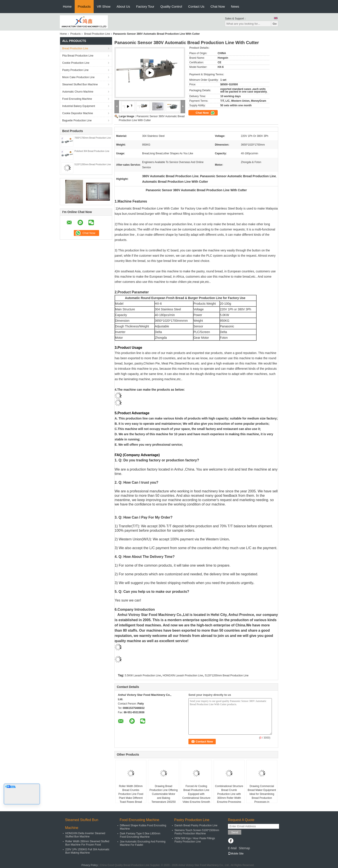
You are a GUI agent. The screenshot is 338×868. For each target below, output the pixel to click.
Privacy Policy (90, 865)
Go (275, 24)
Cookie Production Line (76, 63)
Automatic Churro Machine (78, 92)
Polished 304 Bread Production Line (92, 151)
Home (67, 6)
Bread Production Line (97, 34)
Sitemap (244, 848)
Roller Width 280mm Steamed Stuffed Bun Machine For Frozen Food (87, 843)
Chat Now (218, 6)
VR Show (104, 6)
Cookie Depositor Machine (78, 113)
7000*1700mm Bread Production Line (93, 138)
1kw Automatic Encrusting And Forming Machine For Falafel (143, 843)
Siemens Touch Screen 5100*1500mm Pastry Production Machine (197, 832)
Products (84, 6)
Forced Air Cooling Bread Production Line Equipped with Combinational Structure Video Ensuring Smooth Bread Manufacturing (196, 796)
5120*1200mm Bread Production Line (93, 164)
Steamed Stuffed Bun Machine (80, 84)
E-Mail (232, 848)
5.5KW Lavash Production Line (143, 675)
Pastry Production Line (75, 70)
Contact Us (196, 6)
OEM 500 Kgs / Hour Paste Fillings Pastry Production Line (195, 840)
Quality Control (171, 6)
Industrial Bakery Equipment (79, 106)
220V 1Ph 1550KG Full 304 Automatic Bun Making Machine (87, 851)
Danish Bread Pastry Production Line (196, 825)
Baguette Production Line (77, 120)
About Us (123, 6)
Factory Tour (145, 6)
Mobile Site (236, 854)
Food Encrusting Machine (77, 99)
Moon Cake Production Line (78, 77)
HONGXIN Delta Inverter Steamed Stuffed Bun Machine (85, 835)
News (235, 6)
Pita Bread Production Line (78, 56)
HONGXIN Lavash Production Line (183, 675)
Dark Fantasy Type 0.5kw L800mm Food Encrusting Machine (140, 835)
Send (235, 832)
